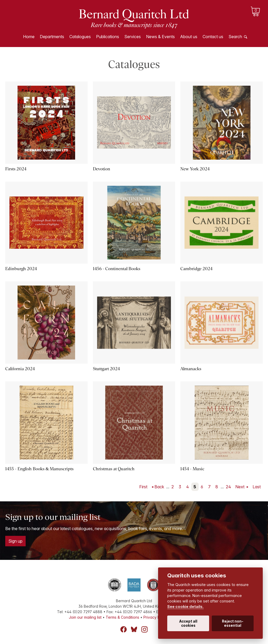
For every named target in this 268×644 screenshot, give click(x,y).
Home (29, 37)
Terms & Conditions (122, 617)
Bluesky (134, 629)
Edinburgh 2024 (21, 269)
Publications (108, 37)
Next (240, 487)
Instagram (144, 629)
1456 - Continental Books (117, 269)
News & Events (160, 37)
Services (133, 37)
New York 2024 (195, 169)
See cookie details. (185, 607)
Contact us (213, 37)
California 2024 (20, 369)
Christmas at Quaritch (114, 469)
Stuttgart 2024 (106, 369)
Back (159, 487)
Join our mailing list (85, 617)
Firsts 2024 (16, 169)
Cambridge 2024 (196, 269)
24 (228, 487)
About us (189, 37)
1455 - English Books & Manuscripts (39, 469)
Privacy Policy (156, 617)
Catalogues (80, 37)
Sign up (15, 541)
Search (235, 37)
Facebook (124, 629)
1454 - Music (192, 469)
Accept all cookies (188, 623)
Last (257, 487)
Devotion (102, 169)
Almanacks (191, 369)
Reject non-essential (233, 623)
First (143, 487)
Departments (52, 37)
